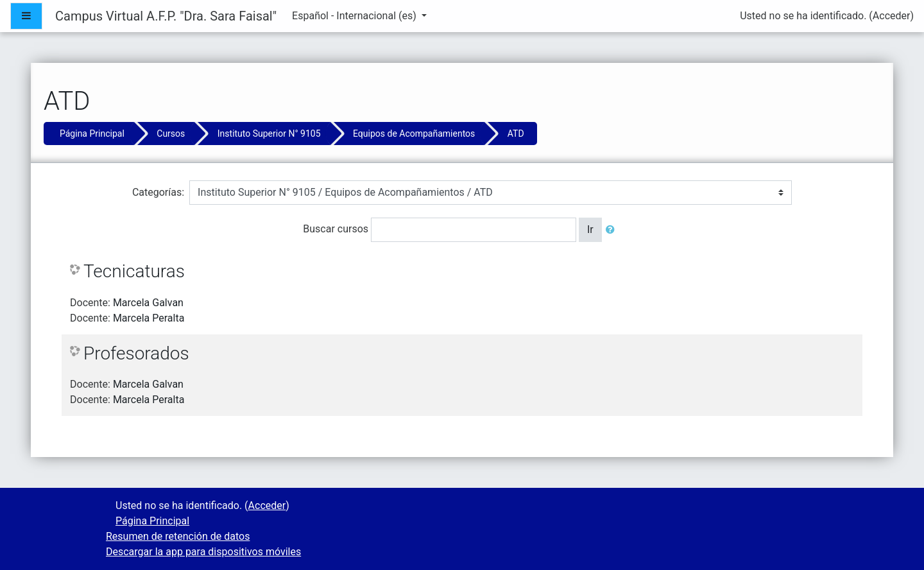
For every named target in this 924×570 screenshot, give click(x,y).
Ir (590, 229)
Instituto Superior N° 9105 (269, 134)
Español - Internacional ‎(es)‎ (355, 16)
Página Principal (92, 134)
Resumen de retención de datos (178, 536)
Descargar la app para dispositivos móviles (203, 552)
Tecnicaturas (134, 271)
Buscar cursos (336, 229)
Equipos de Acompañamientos (414, 134)
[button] (613, 230)
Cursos (171, 134)
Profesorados (136, 353)
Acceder (892, 16)
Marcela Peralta (149, 318)
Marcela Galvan (148, 303)
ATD (516, 134)
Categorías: (158, 192)
